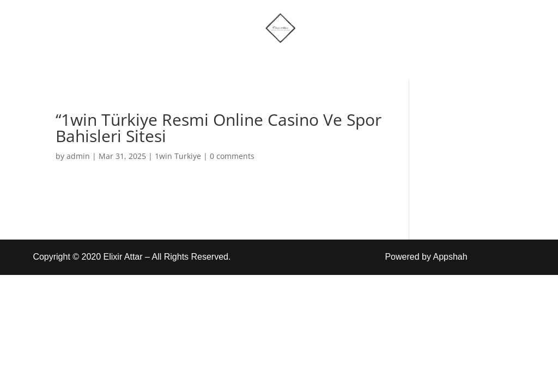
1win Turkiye (178, 156)
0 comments (232, 156)
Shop (216, 62)
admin (78, 156)
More (264, 62)
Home (166, 62)
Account (329, 62)
